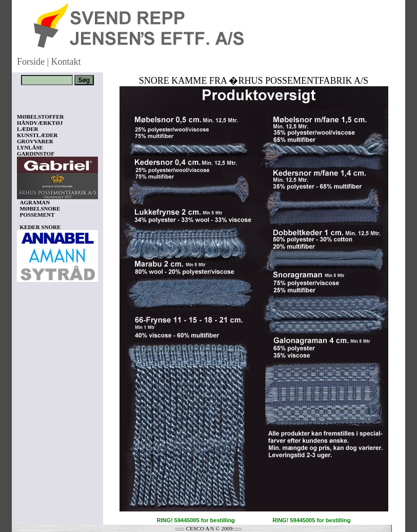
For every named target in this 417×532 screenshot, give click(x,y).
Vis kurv (31, 471)
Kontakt (66, 62)
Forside (31, 62)
